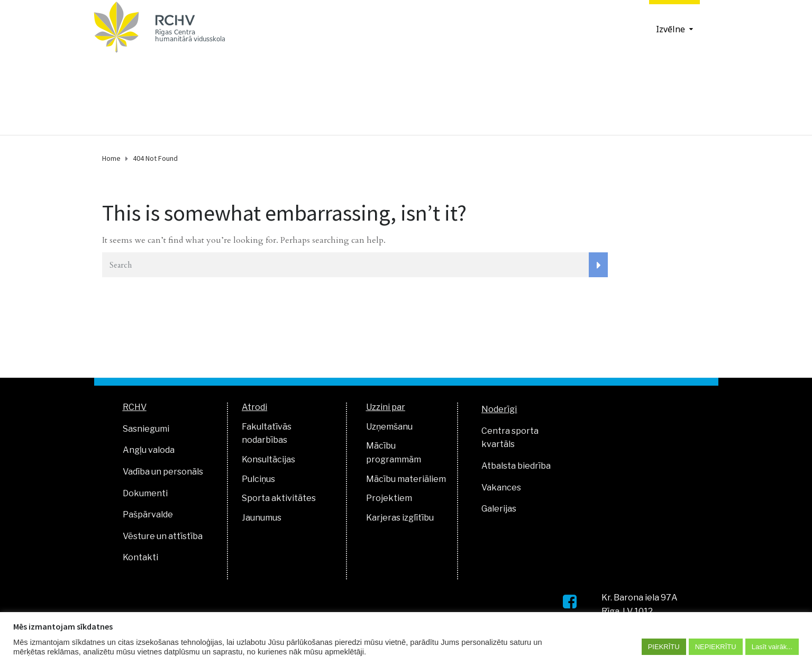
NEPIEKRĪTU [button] (716, 647)
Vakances (501, 488)
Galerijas (499, 509)
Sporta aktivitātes (279, 498)
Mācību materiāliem (406, 479)
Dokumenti (145, 493)
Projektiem (389, 498)
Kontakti (140, 557)
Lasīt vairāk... (772, 647)
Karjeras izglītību (400, 518)
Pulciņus (258, 479)
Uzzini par (386, 407)
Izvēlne (670, 29)
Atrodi (254, 407)
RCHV (135, 407)
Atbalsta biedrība (516, 466)
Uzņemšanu (389, 427)
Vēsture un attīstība (163, 536)
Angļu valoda (149, 450)
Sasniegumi (146, 429)
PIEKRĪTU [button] (664, 647)
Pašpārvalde (148, 514)
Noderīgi (499, 409)
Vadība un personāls (163, 472)
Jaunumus (262, 518)
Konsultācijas (268, 459)
